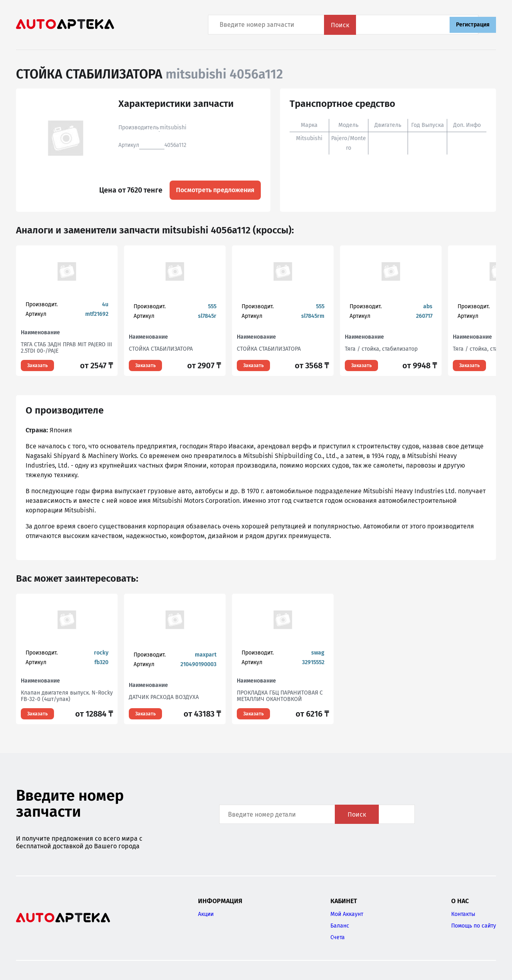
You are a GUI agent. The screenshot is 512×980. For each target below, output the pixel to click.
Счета (338, 937)
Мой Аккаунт (347, 914)
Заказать (37, 365)
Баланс (340, 926)
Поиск (422, 25)
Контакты (463, 914)
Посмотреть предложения (215, 190)
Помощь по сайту (474, 926)
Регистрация (473, 25)
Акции (206, 914)
